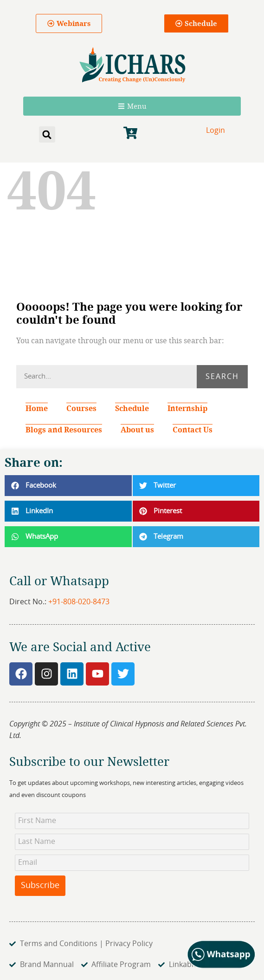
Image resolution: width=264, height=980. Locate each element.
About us (137, 430)
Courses (81, 408)
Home (37, 408)
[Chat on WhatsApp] (222, 967)
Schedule (132, 408)
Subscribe (40, 886)
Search (222, 377)
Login (216, 131)
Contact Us (193, 430)
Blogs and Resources (64, 430)
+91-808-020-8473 (79, 602)
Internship (190, 408)
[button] (47, 134)
